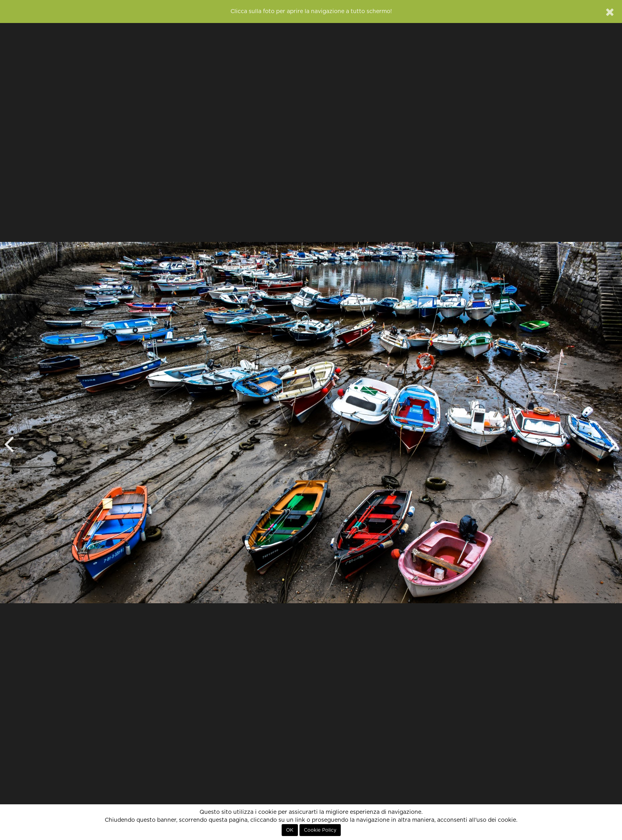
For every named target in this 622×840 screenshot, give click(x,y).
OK (290, 830)
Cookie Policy (320, 830)
